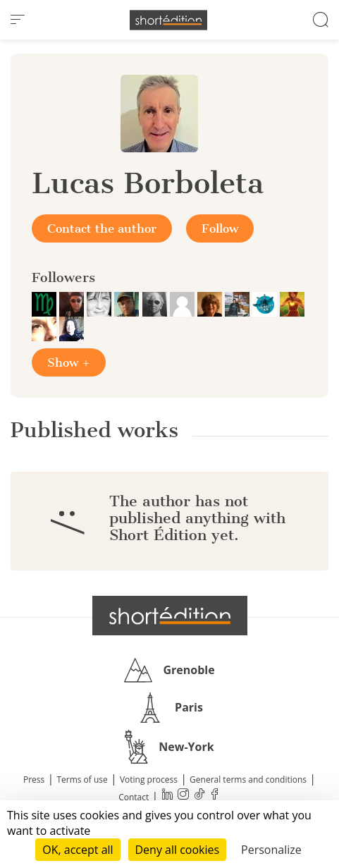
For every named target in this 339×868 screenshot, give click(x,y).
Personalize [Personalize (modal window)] (271, 850)
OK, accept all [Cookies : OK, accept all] (78, 850)
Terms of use (82, 780)
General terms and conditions (248, 780)
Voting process (149, 780)
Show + (69, 362)
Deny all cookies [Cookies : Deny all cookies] (178, 850)
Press (34, 780)
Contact (134, 797)
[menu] (18, 20)
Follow (220, 228)
